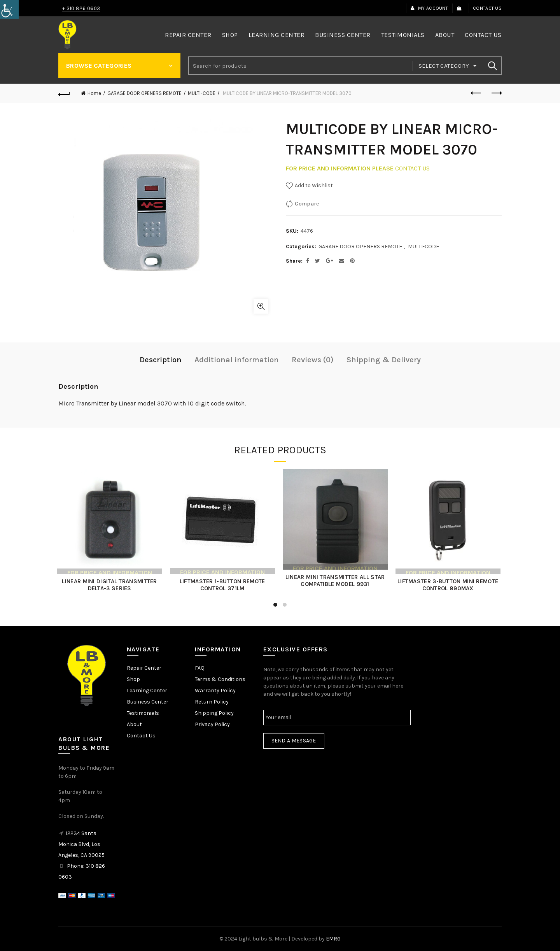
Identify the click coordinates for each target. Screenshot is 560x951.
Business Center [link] (343, 35)
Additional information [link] (237, 360)
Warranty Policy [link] (215, 690)
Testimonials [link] (403, 35)
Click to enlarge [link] (261, 306)
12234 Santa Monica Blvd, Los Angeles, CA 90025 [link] (81, 844)
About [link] (445, 35)
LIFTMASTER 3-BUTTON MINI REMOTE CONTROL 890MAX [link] (449, 585)
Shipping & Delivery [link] (384, 360)
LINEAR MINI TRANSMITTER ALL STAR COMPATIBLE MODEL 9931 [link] (336, 581)
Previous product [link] (477, 93)
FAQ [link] (200, 668)
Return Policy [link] (212, 702)
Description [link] (161, 360)
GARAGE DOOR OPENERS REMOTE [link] (144, 93)
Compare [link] (307, 204)
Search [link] (492, 66)
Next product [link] (496, 93)
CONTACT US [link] (412, 168)
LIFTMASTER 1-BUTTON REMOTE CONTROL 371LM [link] (224, 585)
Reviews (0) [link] (313, 360)
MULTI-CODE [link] (202, 93)
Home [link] (94, 93)
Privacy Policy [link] (212, 724)
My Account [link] (429, 8)
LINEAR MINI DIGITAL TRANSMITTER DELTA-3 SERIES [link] (111, 585)
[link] (9, 9)
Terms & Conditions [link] (220, 679)
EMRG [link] (333, 939)
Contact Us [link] (487, 8)
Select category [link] (444, 66)
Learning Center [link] (277, 35)
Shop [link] (230, 35)
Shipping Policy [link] (214, 713)
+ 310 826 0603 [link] (81, 8)
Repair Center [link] (188, 35)
